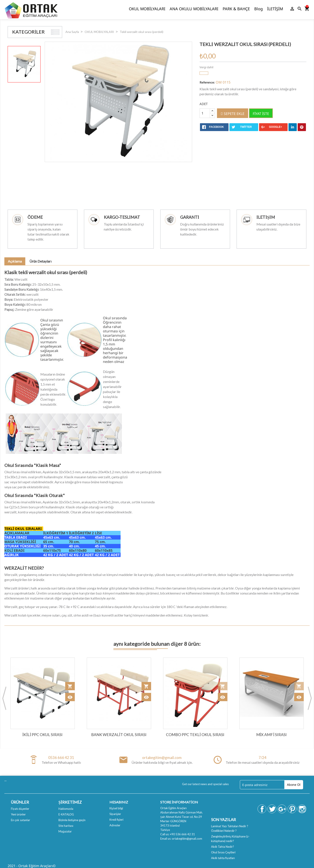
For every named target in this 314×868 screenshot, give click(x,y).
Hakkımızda (66, 809)
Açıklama (15, 261)
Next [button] (310, 698)
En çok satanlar (20, 820)
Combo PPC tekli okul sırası (195, 735)
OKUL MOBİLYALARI (147, 9)
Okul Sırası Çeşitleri (223, 852)
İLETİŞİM (275, 9)
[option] (24, 64)
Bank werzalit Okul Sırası (119, 735)
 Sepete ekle (233, 114)
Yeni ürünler (18, 814)
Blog (259, 9)
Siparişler (115, 814)
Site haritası (66, 826)
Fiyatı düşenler (20, 809)
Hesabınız (119, 802)
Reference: (207, 82)
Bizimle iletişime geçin (72, 820)
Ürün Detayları (40, 261)
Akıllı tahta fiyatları (223, 858)
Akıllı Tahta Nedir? (223, 847)
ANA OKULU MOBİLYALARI (194, 9)
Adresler (115, 825)
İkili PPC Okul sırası (43, 735)
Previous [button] (4, 698)
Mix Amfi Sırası (272, 735)
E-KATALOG (66, 814)
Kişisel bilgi (116, 808)
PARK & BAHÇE (236, 9)
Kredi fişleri (116, 820)
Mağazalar (65, 831)
